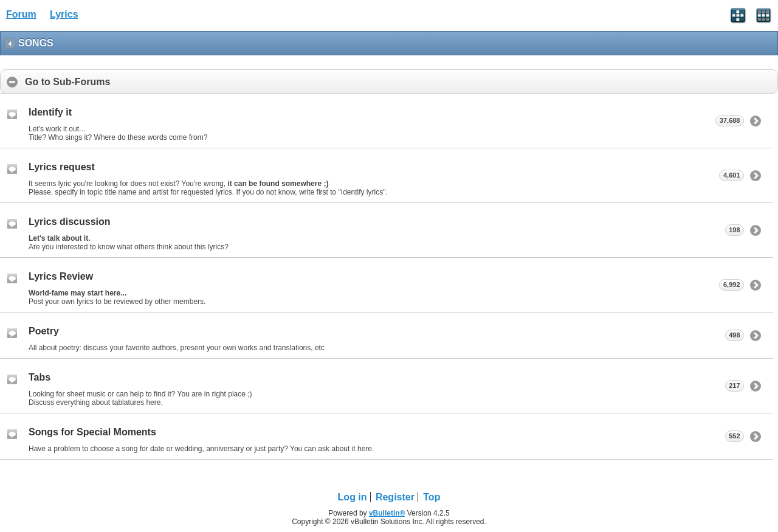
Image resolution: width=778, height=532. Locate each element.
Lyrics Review (61, 276)
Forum (21, 14)
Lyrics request (62, 167)
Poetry (44, 331)
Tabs (40, 377)
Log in (353, 497)
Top (432, 497)
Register (395, 497)
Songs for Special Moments (92, 432)
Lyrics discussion (70, 222)
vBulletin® (387, 513)
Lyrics (64, 14)
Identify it (50, 112)
